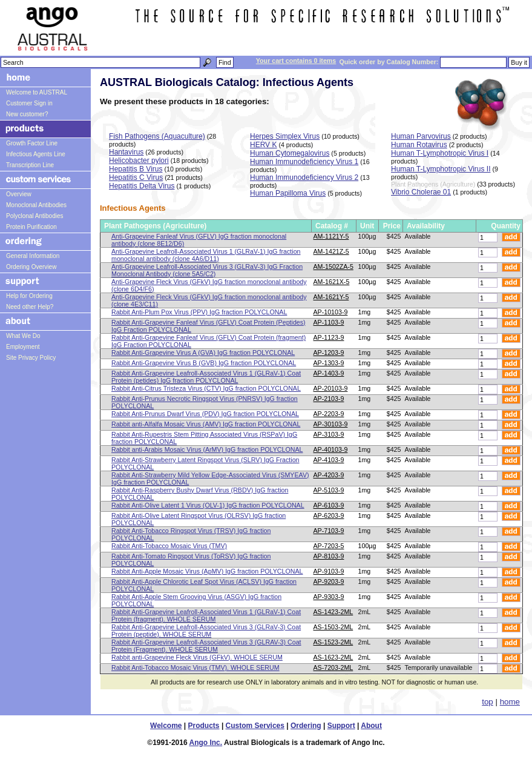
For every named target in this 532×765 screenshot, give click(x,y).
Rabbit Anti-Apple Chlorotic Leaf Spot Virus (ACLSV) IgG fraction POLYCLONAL (204, 585)
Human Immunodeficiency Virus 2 (304, 177)
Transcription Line (30, 165)
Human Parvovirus (421, 136)
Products (204, 726)
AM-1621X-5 (332, 282)
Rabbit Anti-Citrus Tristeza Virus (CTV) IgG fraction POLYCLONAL (206, 388)
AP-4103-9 (329, 460)
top (488, 702)
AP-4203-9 (329, 475)
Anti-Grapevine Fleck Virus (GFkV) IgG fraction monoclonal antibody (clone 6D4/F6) (209, 285)
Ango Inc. (205, 743)
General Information (33, 256)
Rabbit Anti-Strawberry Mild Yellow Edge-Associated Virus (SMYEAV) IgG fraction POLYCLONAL (210, 479)
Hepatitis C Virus (136, 177)
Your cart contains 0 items (296, 61)
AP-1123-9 (329, 337)
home (510, 702)
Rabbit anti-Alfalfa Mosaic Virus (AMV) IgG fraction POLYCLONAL (206, 424)
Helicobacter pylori (139, 161)
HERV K (263, 145)
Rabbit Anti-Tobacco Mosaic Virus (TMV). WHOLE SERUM (195, 667)
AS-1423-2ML (333, 612)
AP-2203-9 (329, 414)
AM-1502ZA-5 (333, 267)
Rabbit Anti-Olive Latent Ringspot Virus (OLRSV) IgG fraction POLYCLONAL (199, 519)
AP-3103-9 (329, 434)
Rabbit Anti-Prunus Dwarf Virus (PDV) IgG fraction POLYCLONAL (205, 414)
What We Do (23, 336)
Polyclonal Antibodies (35, 216)
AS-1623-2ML (333, 657)
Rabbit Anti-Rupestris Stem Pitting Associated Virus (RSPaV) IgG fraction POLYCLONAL (204, 438)
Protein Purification (31, 227)
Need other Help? (30, 307)
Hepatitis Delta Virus (142, 186)
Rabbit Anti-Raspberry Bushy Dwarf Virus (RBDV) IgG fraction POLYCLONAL (200, 494)
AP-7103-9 (329, 531)
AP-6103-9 (329, 505)
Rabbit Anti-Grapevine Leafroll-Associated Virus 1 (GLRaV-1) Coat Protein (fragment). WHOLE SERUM (206, 615)
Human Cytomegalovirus (290, 153)
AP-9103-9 (329, 571)
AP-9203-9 (329, 581)
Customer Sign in (29, 103)
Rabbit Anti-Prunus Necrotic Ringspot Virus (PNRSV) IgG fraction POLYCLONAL (205, 402)
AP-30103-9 (331, 424)
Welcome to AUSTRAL (37, 92)
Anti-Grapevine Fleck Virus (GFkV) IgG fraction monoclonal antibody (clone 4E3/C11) (209, 300)
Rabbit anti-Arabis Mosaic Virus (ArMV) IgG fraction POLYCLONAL (207, 449)
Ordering (306, 726)
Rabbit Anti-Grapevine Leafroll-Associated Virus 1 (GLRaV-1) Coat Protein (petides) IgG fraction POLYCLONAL (206, 377)
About (371, 726)
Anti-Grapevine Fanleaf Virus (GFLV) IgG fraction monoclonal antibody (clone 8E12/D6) (199, 240)
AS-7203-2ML (333, 667)
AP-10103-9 (331, 312)
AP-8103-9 (329, 556)
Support (341, 726)
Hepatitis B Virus (136, 169)
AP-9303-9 (329, 597)
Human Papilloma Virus (288, 193)
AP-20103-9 (331, 388)
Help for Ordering (29, 296)
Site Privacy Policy (31, 358)
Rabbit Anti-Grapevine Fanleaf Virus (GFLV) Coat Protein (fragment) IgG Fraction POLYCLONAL (209, 341)
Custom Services (255, 726)
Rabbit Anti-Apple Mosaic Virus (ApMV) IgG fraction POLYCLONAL (207, 571)
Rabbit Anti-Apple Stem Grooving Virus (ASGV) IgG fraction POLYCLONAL (196, 600)
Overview (19, 194)
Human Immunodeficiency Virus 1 (304, 162)
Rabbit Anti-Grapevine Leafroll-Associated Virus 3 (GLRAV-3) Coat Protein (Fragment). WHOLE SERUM (206, 646)
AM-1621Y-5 (331, 297)
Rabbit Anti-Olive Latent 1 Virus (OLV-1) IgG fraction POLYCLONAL (208, 505)
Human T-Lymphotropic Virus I (440, 153)
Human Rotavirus (419, 145)
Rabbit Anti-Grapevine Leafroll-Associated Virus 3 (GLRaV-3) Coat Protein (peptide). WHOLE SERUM (206, 631)
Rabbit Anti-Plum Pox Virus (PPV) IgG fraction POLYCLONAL (199, 312)
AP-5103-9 (329, 490)
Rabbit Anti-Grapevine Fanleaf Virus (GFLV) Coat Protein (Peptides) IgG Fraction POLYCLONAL (209, 326)
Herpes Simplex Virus (285, 136)
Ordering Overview (31, 267)
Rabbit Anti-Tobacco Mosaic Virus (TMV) (169, 546)
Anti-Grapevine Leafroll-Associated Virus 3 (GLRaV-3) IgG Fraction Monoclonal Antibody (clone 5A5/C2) (207, 270)
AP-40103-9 (331, 449)
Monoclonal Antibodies (36, 205)
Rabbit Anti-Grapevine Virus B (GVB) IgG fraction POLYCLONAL (204, 363)
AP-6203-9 (329, 515)
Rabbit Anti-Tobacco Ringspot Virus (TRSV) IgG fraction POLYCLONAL (191, 534)
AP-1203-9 (329, 353)
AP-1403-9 (329, 373)
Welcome (166, 726)
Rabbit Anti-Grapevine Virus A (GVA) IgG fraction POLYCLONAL (203, 353)
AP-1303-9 (329, 363)
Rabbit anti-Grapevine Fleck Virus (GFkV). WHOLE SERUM (197, 657)
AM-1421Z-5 (331, 251)
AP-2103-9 (329, 399)
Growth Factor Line (32, 143)
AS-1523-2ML (333, 642)
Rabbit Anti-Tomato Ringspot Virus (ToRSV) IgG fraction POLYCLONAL (191, 560)
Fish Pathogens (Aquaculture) (157, 136)
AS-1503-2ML (333, 627)
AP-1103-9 (329, 322)
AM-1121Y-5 (331, 236)
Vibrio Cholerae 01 (421, 192)
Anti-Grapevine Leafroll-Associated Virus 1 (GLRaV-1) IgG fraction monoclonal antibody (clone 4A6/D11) (206, 255)
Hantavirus (126, 152)
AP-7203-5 (329, 546)
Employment (23, 347)
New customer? (27, 114)
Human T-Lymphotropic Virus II (441, 169)
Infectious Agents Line (36, 154)
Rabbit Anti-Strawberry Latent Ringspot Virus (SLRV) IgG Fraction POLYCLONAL (205, 463)
